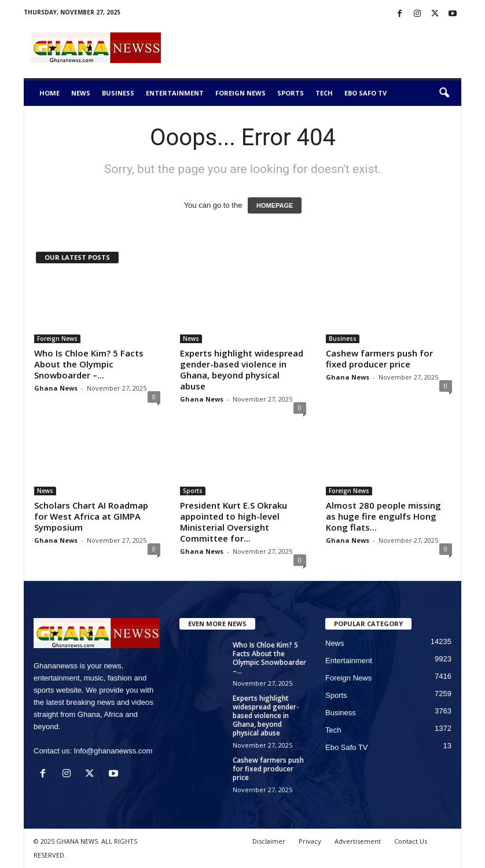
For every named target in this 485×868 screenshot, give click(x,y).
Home (49, 93)
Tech (324, 93)
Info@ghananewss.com (113, 751)
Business (118, 93)
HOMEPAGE (275, 205)
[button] (444, 93)
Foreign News (240, 93)
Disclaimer (269, 841)
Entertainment (175, 93)
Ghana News (56, 388)
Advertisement (358, 841)
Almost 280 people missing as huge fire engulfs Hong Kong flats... (383, 516)
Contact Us (411, 841)
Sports (291, 93)
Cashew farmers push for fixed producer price (379, 358)
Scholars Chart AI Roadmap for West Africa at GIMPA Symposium (91, 516)
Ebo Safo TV (365, 93)
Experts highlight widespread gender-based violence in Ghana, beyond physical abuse (242, 369)
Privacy (310, 841)
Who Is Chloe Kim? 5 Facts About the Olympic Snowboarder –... (89, 364)
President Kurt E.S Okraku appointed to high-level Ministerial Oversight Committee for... (234, 522)
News (81, 93)
